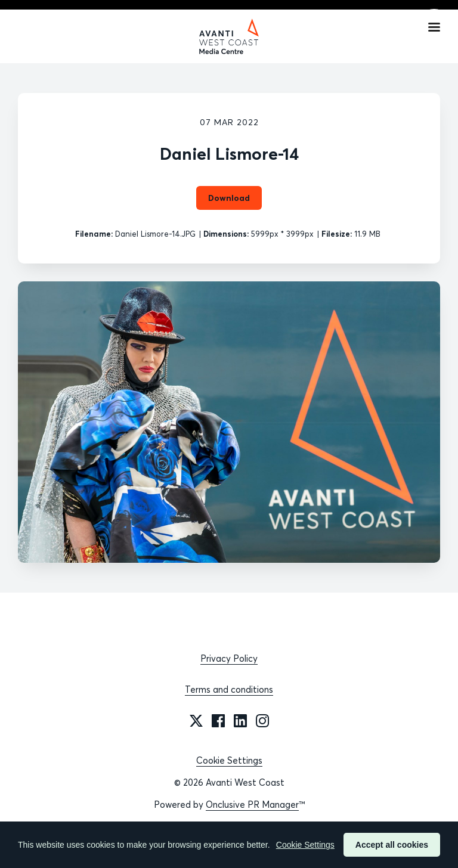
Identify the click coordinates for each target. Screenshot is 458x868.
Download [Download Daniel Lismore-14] (229, 198)
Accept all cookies (392, 845)
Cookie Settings (229, 760)
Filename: (94, 234)
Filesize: (337, 234)
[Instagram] (262, 721)
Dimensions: (226, 234)
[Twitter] (196, 721)
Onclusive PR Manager (252, 805)
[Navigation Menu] (434, 27)
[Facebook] (218, 721)
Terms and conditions (229, 689)
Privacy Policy (229, 658)
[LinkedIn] (240, 721)
